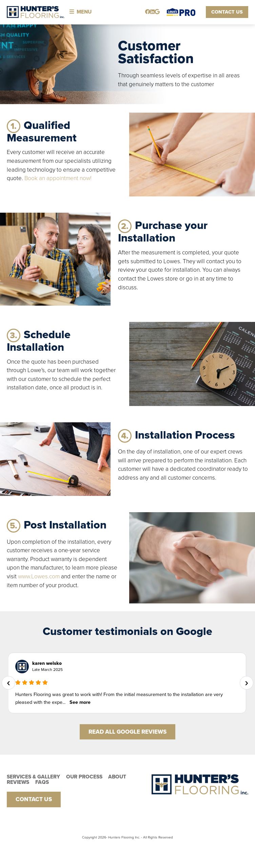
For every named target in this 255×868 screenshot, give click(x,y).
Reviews (18, 782)
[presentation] (8, 683)
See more (80, 702)
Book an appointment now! (58, 178)
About (117, 777)
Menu (81, 12)
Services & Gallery (33, 777)
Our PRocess (84, 777)
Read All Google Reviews (127, 732)
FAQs (42, 782)
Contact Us (227, 12)
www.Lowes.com (39, 576)
